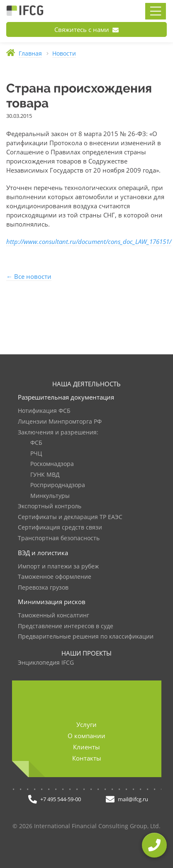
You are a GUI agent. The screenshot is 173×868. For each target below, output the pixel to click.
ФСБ (36, 443)
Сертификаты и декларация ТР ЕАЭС (70, 517)
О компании (86, 736)
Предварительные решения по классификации (86, 637)
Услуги (86, 724)
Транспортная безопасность (59, 538)
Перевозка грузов (43, 588)
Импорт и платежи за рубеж (58, 567)
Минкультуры (50, 496)
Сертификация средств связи (60, 528)
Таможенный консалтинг (54, 616)
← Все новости (29, 276)
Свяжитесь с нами (86, 29)
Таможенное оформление (55, 577)
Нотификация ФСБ (44, 411)
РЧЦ (36, 454)
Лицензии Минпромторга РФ (60, 422)
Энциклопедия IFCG (46, 663)
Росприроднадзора (58, 485)
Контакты (87, 758)
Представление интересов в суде (66, 626)
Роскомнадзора (52, 464)
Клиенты (86, 747)
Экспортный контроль (50, 506)
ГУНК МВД (45, 475)
